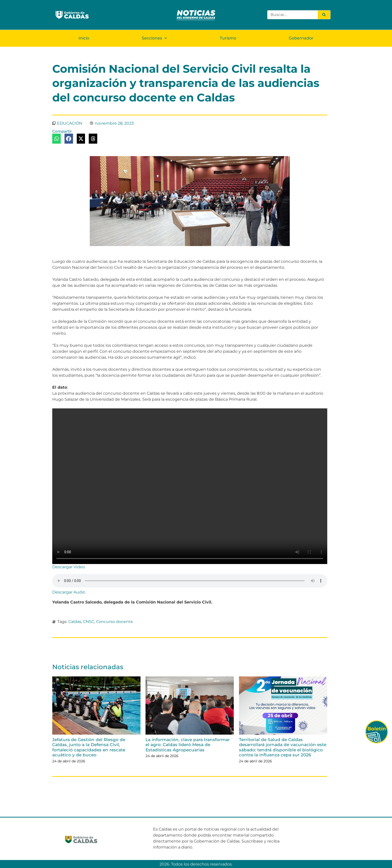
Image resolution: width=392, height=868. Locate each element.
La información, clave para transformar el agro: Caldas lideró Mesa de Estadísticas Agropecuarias (188, 744)
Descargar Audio (69, 592)
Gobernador (301, 38)
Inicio (84, 38)
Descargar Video (69, 567)
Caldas (75, 621)
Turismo (228, 38)
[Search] (324, 15)
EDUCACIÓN (70, 123)
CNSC (89, 621)
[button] (56, 138)
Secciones (154, 38)
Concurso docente (114, 621)
